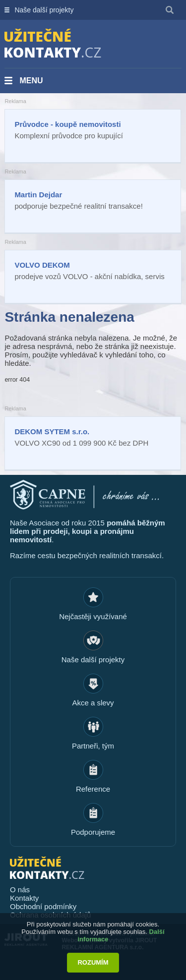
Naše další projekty (44, 10)
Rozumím (93, 962)
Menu (31, 81)
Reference (93, 789)
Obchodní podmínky (43, 906)
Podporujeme (93, 832)
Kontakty (24, 898)
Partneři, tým (93, 746)
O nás (20, 890)
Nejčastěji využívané (93, 616)
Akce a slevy (93, 703)
